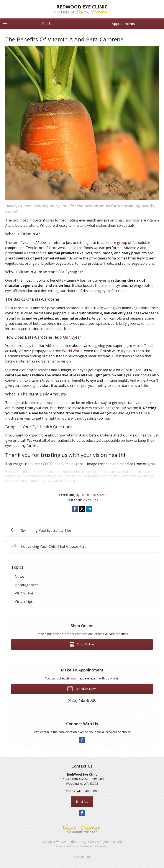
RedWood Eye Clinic (81, 842)
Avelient (102, 846)
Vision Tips (90, 500)
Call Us (48, 24)
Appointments (123, 24)
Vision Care (24, 593)
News (19, 577)
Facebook (82, 740)
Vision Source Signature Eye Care (82, 828)
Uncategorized (27, 585)
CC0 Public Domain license (64, 464)
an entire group (114, 243)
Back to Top (82, 857)
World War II (72, 351)
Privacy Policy (65, 846)
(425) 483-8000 (88, 791)
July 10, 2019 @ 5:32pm (91, 495)
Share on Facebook (75, 509)
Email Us (82, 802)
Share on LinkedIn (89, 509)
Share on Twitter (82, 509)
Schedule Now (81, 688)
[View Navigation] (7, 24)
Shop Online (81, 644)
